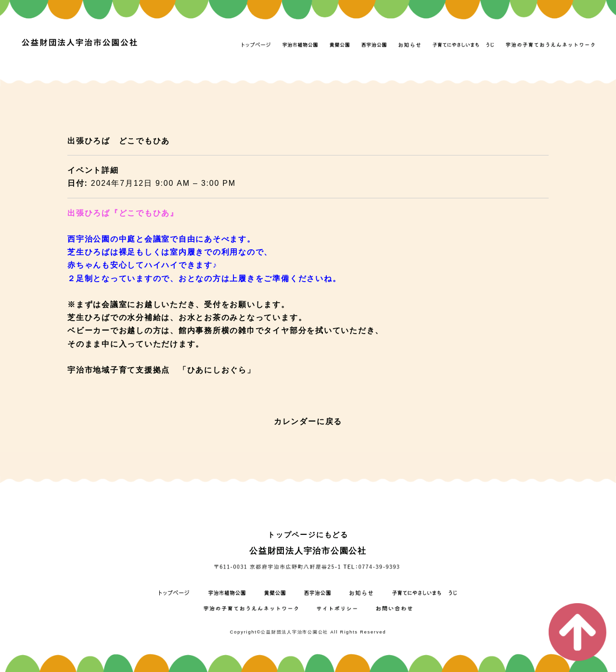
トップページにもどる (308, 535)
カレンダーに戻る (308, 421)
